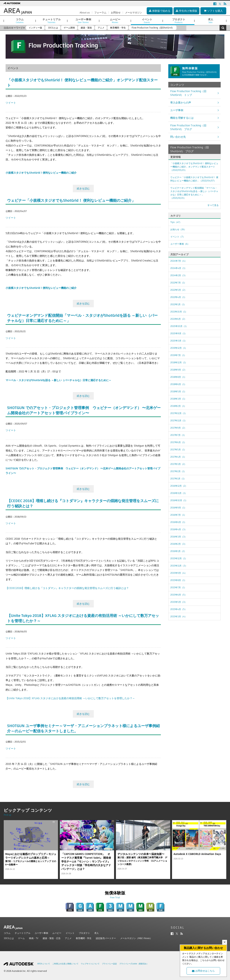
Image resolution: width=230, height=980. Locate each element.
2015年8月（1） (178, 580)
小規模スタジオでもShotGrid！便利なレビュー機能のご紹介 (41, 173)
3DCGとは (9, 938)
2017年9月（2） (178, 428)
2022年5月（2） (178, 290)
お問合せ (116, 13)
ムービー (57, 933)
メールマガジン (134, 13)
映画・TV (34, 938)
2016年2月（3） (178, 544)
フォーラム (100, 13)
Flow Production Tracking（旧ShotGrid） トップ (188, 93)
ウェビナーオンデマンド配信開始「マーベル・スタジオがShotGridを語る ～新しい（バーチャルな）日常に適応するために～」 (194, 193)
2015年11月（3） (179, 566)
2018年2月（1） (178, 406)
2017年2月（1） (178, 471)
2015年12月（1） (179, 558)
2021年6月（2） (178, 319)
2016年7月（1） (178, 515)
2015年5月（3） (179, 602)
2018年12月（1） (179, 362)
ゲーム (21, 938)
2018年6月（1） (178, 384)
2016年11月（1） (179, 493)
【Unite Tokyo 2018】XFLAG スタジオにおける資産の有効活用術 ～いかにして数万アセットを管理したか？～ (70, 698)
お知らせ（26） (178, 229)
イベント (70, 933)
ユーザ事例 (177, 110)
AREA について (44, 964)
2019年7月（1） (178, 355)
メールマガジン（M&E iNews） (136, 938)
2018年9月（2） (178, 370)
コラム (7, 933)
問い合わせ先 (178, 137)
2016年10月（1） (179, 500)
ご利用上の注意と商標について (65, 964)
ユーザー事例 (41, 933)
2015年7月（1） (178, 587)
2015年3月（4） (179, 616)
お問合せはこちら (203, 971)
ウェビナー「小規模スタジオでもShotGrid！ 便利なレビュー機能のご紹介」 (71, 200)
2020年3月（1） (179, 341)
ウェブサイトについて (90, 964)
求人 (97, 933)
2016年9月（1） (178, 508)
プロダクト (84, 933)
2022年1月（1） (178, 304)
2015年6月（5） (179, 595)
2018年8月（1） (178, 377)
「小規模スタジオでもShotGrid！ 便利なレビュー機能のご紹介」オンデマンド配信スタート (194, 167)
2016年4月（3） (179, 529)
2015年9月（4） (179, 573)
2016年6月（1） (178, 522)
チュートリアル (23, 933)
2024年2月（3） (179, 275)
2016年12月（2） (179, 486)
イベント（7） (178, 237)
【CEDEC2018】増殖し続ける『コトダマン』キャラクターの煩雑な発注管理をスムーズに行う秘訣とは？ (67, 588)
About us (85, 13)
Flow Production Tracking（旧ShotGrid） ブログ (188, 127)
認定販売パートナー (106, 938)
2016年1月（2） (178, 551)
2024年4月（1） (178, 268)
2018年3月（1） (178, 399)
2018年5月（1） (178, 391)
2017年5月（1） (178, 450)
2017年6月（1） (178, 442)
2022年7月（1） (178, 283)
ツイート (11, 103)
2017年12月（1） (179, 413)
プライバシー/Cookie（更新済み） (134, 964)
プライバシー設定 (109, 964)
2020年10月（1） (179, 326)
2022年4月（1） (178, 297)
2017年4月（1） (178, 457)
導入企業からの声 (181, 103)
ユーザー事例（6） (180, 244)
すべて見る (213, 205)
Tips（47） (176, 222)
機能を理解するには (182, 118)
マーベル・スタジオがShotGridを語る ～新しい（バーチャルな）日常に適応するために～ (58, 380)
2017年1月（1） (178, 479)
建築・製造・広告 (52, 938)
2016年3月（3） (179, 537)
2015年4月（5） (179, 609)
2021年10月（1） (179, 312)
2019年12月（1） (179, 348)
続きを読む (83, 189)
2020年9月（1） (179, 333)
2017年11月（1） (179, 420)
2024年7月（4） (179, 261)
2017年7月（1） (178, 435)
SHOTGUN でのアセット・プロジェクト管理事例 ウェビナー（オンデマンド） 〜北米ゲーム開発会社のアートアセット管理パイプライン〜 (84, 410)
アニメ (68, 938)
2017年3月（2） (178, 464)
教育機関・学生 (84, 938)
